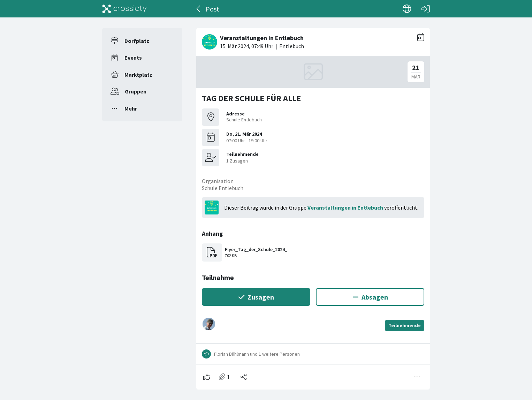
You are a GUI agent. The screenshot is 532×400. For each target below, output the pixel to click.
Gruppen (136, 91)
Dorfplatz (137, 41)
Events (133, 58)
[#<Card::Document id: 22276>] (313, 206)
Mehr (131, 108)
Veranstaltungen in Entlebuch (345, 207)
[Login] (426, 9)
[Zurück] (199, 9)
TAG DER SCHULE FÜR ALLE (251, 98)
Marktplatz (138, 75)
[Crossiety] (124, 9)
